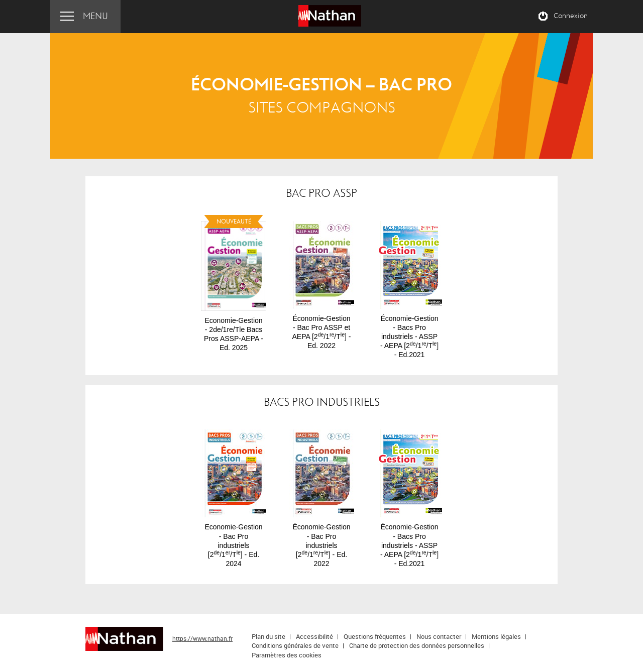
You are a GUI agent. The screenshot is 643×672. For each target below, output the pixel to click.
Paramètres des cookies (287, 655)
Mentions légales (496, 636)
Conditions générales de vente (295, 645)
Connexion (571, 16)
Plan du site (269, 636)
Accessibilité (314, 636)
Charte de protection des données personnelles (417, 645)
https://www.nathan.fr (202, 638)
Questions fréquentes (375, 636)
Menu (95, 16)
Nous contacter (439, 636)
